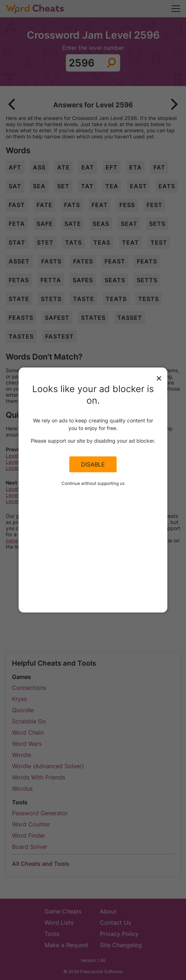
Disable (93, 464)
